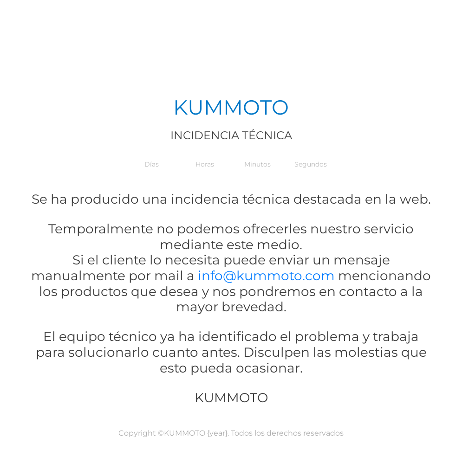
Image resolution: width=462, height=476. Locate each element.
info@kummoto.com (265, 276)
